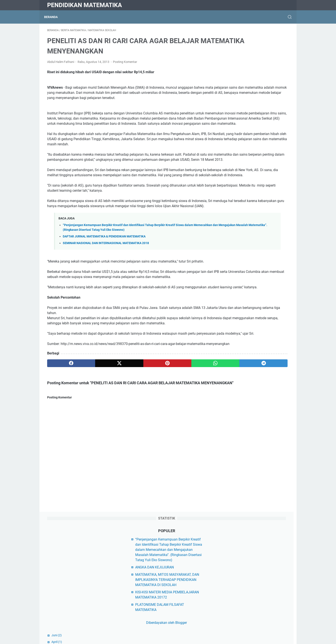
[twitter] (96, 428)
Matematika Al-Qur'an (245, 571)
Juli (233, 333)
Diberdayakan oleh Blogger (257, 148)
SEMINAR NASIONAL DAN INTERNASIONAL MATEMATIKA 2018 (106, 282)
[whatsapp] (161, 428)
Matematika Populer (244, 586)
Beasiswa (236, 520)
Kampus (235, 556)
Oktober (236, 227)
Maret (235, 187)
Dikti (232, 498)
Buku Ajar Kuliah (241, 534)
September (238, 233)
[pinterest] (128, 428)
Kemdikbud (237, 491)
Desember (239, 200)
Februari (237, 193)
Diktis (233, 484)
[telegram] (193, 428)
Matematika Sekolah (244, 593)
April (234, 167)
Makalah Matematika (245, 564)
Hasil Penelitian (241, 549)
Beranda (54, 17)
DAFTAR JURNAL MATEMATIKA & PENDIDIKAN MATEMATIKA (104, 276)
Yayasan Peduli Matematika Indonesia (258, 476)
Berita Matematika (243, 527)
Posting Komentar (125, 65)
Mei (233, 273)
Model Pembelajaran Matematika (254, 615)
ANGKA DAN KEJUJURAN (248, 87)
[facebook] (63, 428)
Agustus (237, 173)
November (238, 220)
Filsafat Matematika (244, 542)
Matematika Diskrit (243, 578)
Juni (234, 160)
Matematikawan (241, 607)
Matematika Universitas (247, 600)
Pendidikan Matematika (85, 5)
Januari (236, 253)
